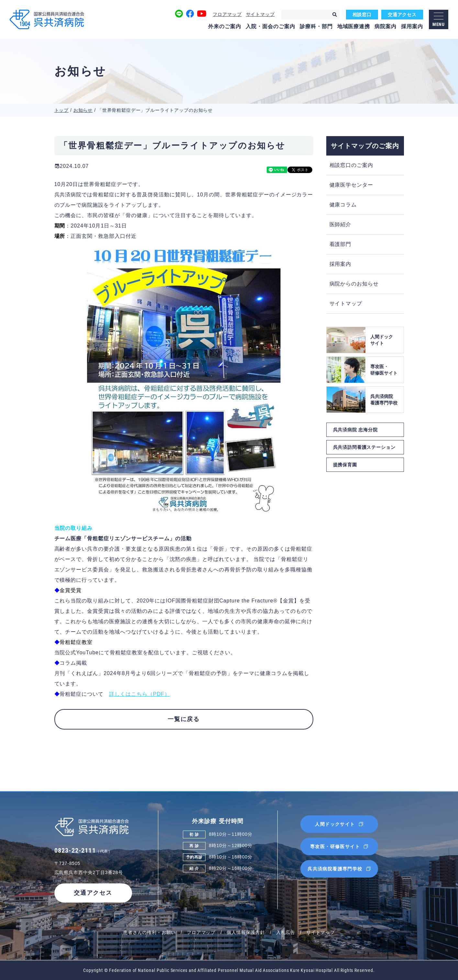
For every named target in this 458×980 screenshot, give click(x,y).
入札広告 (286, 932)
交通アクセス (402, 15)
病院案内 (385, 26)
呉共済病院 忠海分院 (355, 430)
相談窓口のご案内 (352, 165)
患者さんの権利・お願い (149, 932)
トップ (62, 110)
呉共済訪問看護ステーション (364, 447)
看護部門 (341, 244)
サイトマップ (260, 14)
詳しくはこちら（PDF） (140, 694)
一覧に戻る (184, 719)
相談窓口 (362, 15)
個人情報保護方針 (246, 932)
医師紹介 (341, 224)
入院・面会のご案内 (270, 26)
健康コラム (343, 205)
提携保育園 (345, 465)
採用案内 (412, 26)
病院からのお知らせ (354, 284)
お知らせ (83, 110)
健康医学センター (352, 185)
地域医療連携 (354, 26)
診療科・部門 (316, 26)
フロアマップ (227, 14)
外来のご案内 (225, 26)
